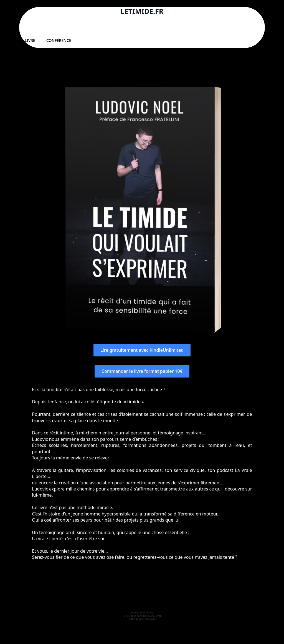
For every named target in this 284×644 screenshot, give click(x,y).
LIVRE (30, 40)
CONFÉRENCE (59, 40)
